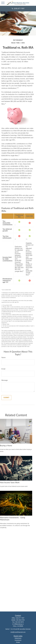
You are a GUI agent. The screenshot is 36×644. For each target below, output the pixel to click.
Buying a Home (6, 446)
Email (3, 369)
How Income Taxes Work (10, 482)
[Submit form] (6, 398)
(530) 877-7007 (18, 9)
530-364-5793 (20, 620)
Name (4, 358)
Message (5, 380)
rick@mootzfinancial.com (18, 632)
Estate (18, 642)
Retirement (18, 638)
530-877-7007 (20, 618)
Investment (18, 640)
